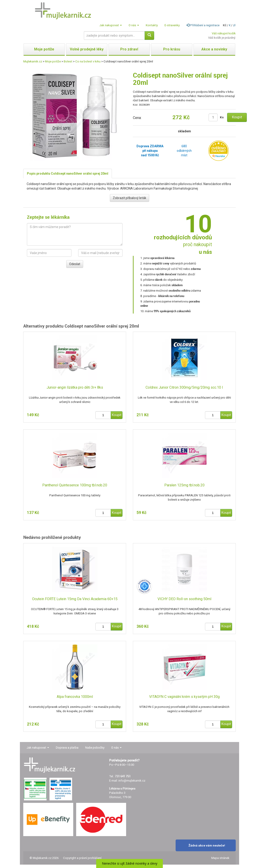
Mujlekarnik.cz (33, 61)
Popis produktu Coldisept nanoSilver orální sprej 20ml (68, 174)
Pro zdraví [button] (129, 49)
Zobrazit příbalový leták (129, 198)
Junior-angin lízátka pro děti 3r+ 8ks (75, 387)
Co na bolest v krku (88, 61)
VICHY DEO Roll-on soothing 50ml (184, 599)
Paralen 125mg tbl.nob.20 (184, 485)
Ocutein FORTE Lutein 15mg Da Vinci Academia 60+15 (75, 599)
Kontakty (152, 25)
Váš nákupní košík (224, 33)
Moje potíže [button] (44, 49)
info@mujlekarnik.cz (132, 781)
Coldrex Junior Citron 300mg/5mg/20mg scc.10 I (184, 387)
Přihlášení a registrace (203, 25)
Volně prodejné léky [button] (87, 49)
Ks (222, 117)
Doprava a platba (67, 748)
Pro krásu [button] (172, 49)
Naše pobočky (95, 748)
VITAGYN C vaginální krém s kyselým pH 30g (184, 697)
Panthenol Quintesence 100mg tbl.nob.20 (75, 485)
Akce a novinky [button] (214, 49)
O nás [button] (134, 25)
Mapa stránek (220, 858)
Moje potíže (53, 61)
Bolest (68, 61)
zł (234, 25)
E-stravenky (172, 25)
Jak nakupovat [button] (111, 25)
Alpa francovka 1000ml (75, 697)
